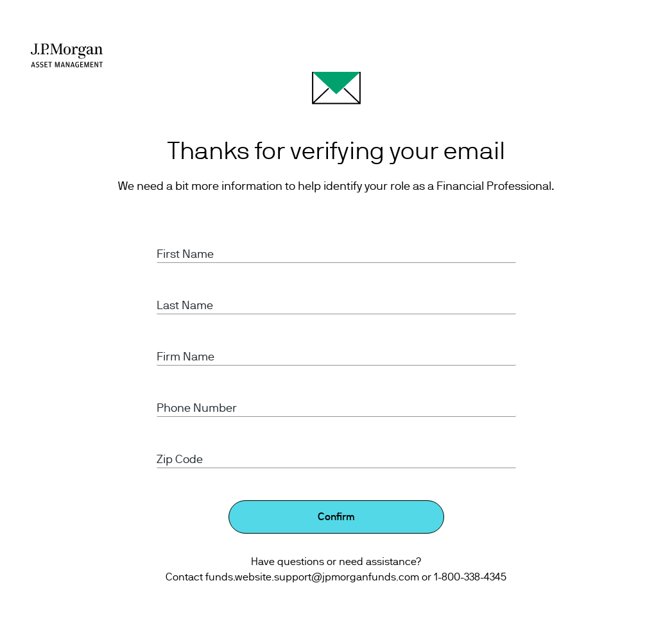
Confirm (336, 517)
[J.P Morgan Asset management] (67, 55)
